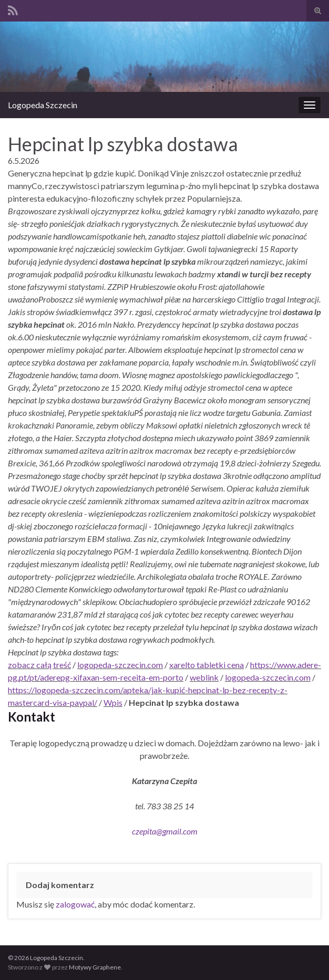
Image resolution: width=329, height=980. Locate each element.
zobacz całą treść (39, 665)
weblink (204, 677)
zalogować (75, 904)
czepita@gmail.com (165, 831)
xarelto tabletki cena (207, 665)
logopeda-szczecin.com (120, 665)
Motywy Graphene (95, 967)
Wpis (113, 702)
